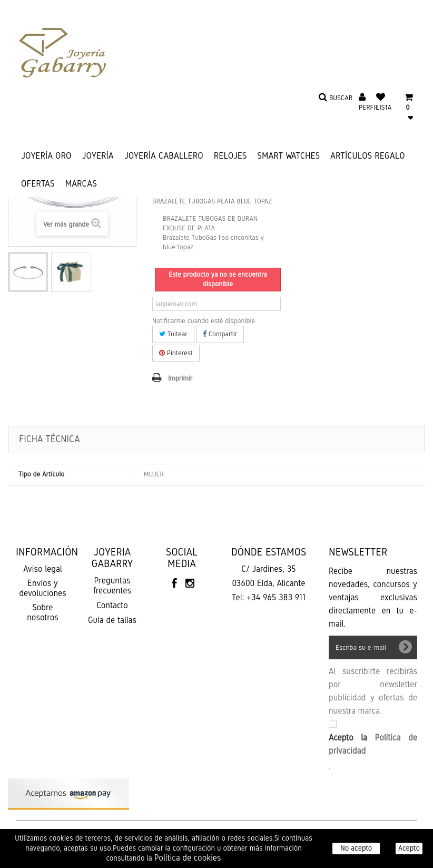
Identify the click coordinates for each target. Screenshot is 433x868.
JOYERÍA (98, 156)
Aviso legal (42, 569)
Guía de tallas (112, 620)
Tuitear (173, 334)
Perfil (369, 108)
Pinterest (176, 353)
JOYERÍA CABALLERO (164, 156)
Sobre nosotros (43, 612)
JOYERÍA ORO (46, 156)
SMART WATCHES (288, 156)
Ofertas (38, 184)
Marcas (81, 184)
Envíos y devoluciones (43, 588)
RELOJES (230, 156)
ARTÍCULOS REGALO (368, 156)
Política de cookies (188, 858)
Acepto (409, 848)
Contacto (112, 605)
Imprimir (180, 378)
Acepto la (373, 744)
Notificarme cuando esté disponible (204, 321)
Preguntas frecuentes (112, 586)
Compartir (220, 334)
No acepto (356, 848)
